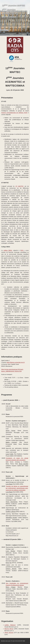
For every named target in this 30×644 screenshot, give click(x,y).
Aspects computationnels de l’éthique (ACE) (14, 113)
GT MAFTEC (20, 186)
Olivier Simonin (9, 633)
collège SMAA (8, 250)
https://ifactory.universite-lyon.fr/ (16, 362)
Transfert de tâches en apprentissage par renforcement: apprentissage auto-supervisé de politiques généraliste (17, 488)
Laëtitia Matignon (10, 625)
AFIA (22, 250)
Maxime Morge (9, 629)
